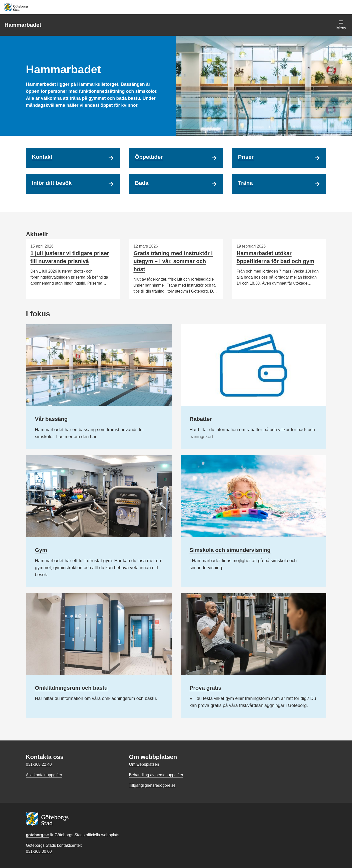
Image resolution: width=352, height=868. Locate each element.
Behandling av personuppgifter (156, 775)
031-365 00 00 (39, 851)
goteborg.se (38, 835)
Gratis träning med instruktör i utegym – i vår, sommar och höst (173, 261)
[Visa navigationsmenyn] (341, 25)
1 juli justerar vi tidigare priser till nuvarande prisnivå (70, 257)
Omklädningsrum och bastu (71, 688)
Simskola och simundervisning (230, 550)
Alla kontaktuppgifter (44, 775)
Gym (41, 550)
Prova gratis (206, 688)
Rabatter (201, 419)
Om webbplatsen (144, 764)
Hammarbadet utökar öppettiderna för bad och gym (275, 257)
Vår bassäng (51, 419)
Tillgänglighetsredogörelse (152, 785)
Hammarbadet (23, 25)
